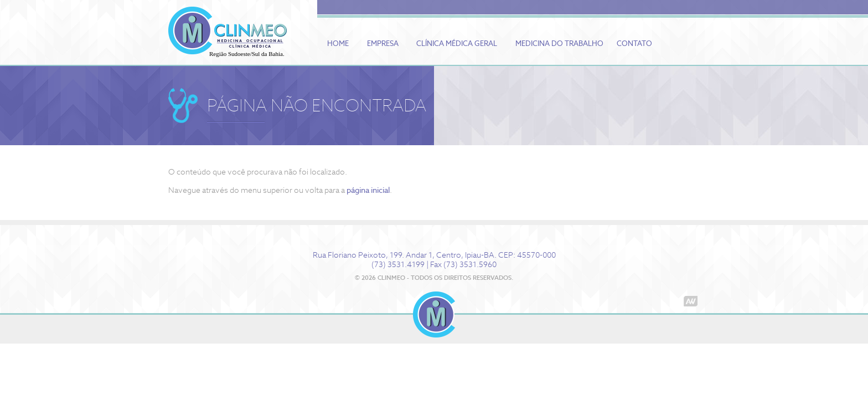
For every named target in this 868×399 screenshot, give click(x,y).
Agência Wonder (691, 301)
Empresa (383, 44)
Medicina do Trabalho (559, 44)
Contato (634, 44)
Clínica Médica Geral (457, 44)
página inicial (368, 190)
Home (338, 44)
